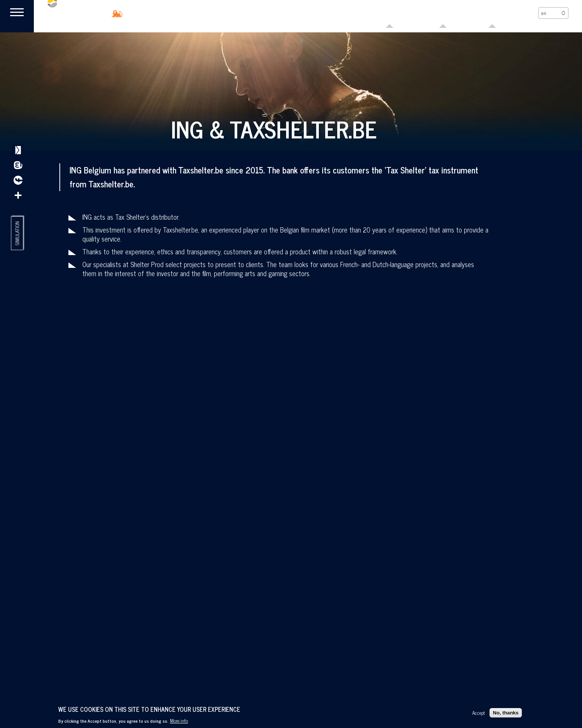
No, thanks (506, 713)
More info (179, 720)
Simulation (17, 234)
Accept (479, 713)
